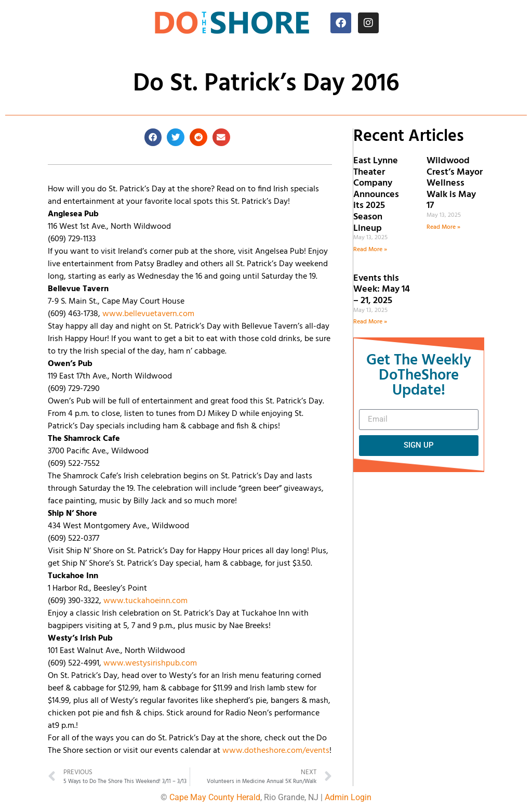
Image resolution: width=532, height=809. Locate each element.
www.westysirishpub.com (150, 663)
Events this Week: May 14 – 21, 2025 (382, 290)
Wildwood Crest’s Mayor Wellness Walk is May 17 (455, 183)
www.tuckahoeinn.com (145, 601)
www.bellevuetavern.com (148, 314)
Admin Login (348, 797)
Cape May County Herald (215, 797)
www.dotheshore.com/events (276, 751)
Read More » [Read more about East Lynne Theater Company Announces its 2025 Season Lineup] (370, 250)
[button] (153, 137)
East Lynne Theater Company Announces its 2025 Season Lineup (376, 195)
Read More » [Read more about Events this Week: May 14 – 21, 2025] (370, 322)
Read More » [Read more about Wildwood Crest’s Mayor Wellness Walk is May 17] (443, 227)
